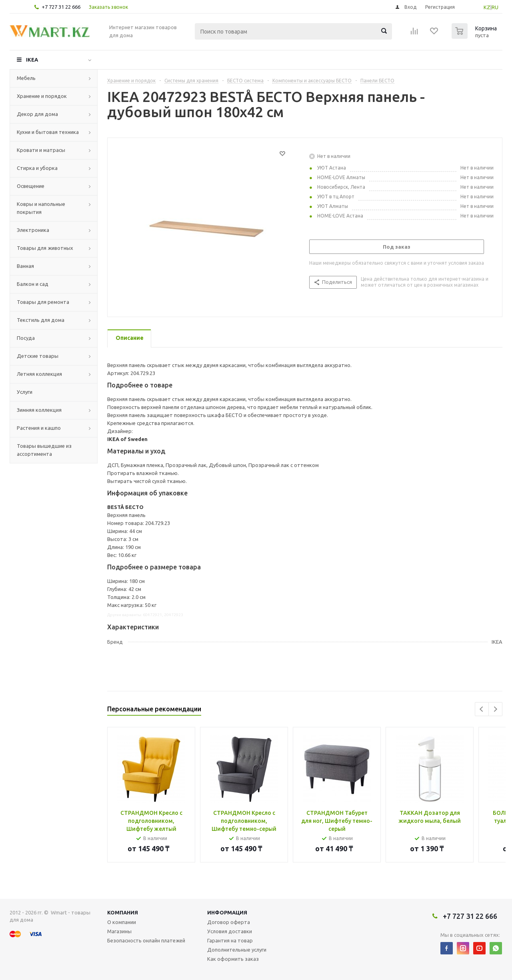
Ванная (25, 266)
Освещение (31, 186)
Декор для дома (37, 114)
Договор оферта (229, 922)
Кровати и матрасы (41, 150)
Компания (123, 912)
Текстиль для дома (41, 320)
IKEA (32, 60)
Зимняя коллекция (39, 410)
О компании (122, 922)
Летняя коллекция (39, 374)
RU (495, 7)
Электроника (33, 230)
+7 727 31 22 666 (61, 7)
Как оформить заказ (233, 959)
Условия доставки (230, 931)
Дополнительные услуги (237, 950)
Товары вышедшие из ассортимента (44, 450)
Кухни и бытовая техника (48, 132)
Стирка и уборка (37, 168)
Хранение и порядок (42, 96)
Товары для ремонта (43, 302)
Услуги (25, 392)
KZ (487, 7)
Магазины (119, 931)
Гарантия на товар (230, 940)
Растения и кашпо (39, 428)
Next (495, 709)
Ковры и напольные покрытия (41, 208)
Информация (227, 912)
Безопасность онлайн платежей (146, 940)
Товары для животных (45, 248)
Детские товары (38, 356)
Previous (482, 709)
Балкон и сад (33, 284)
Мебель (26, 78)
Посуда (26, 338)
